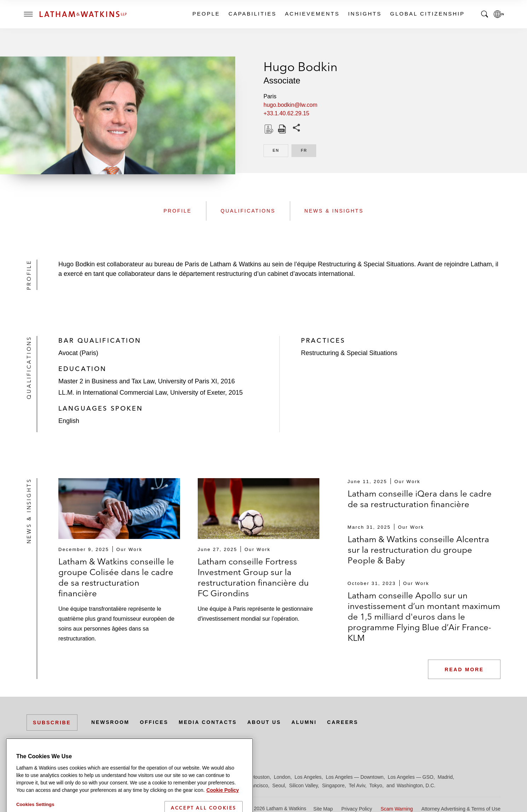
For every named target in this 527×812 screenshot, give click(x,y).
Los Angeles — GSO (410, 777)
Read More (464, 669)
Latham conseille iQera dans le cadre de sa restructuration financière (420, 499)
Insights (364, 14)
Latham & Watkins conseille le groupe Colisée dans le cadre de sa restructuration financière (116, 577)
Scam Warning (397, 809)
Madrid (445, 777)
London (282, 777)
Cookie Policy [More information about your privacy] (223, 809)
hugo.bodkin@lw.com (290, 105)
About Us (264, 722)
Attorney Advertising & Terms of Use (461, 809)
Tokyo (376, 785)
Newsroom (110, 722)
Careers (343, 722)
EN (280, 150)
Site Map (323, 809)
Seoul (279, 785)
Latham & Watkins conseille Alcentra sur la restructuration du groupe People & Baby (418, 550)
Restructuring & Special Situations (349, 353)
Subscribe (52, 723)
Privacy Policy (357, 809)
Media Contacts (208, 722)
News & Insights (334, 211)
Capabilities (252, 14)
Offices (154, 722)
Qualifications (248, 211)
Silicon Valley (303, 785)
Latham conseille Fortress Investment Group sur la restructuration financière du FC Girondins (253, 577)
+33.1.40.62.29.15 (286, 113)
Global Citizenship (427, 14)
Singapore (333, 785)
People (206, 14)
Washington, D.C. (416, 785)
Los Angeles (308, 777)
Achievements (312, 14)
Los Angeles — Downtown (355, 777)
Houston (260, 777)
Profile (178, 211)
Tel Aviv (357, 785)
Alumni (304, 722)
